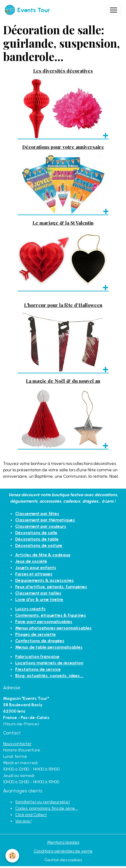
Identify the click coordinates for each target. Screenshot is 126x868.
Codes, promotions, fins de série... (46, 808)
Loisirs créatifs (30, 609)
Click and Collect (31, 815)
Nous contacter (17, 744)
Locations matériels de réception (49, 663)
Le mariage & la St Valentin (63, 223)
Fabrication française (37, 657)
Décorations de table (37, 539)
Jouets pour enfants (36, 568)
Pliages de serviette (36, 634)
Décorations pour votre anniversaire (63, 147)
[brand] (27, 10)
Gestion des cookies (63, 860)
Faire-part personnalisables (44, 622)
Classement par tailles (38, 593)
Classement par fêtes (37, 514)
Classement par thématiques (45, 520)
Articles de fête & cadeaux (43, 555)
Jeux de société (31, 561)
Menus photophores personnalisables (53, 628)
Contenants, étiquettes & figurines (51, 615)
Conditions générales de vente (63, 851)
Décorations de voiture (39, 546)
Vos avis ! (23, 821)
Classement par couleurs (41, 526)
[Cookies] (12, 856)
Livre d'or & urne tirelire (39, 600)
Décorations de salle (36, 533)
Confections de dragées (40, 641)
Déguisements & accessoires (44, 580)
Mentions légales (63, 842)
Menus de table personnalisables (49, 647)
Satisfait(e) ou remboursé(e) (43, 802)
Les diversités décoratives (63, 71)
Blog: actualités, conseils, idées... (49, 676)
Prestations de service (38, 669)
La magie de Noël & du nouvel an (63, 381)
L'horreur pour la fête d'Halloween (63, 305)
